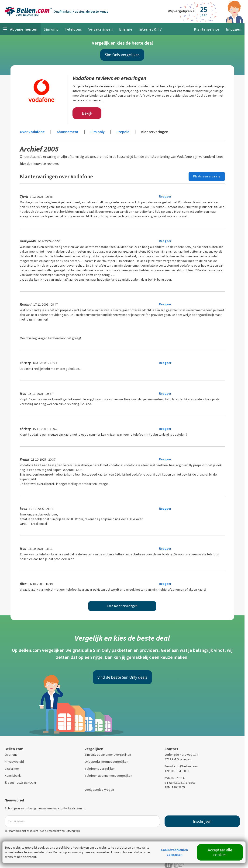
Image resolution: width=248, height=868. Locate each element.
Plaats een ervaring (207, 176)
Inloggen (234, 29)
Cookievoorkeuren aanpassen (174, 852)
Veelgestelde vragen (99, 790)
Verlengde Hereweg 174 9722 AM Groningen (181, 757)
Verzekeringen (100, 29)
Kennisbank (13, 776)
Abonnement (68, 132)
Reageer (165, 196)
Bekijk (87, 113)
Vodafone (184, 157)
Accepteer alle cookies (220, 852)
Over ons (11, 755)
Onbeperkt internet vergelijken (106, 762)
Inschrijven (202, 821)
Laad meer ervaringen (122, 606)
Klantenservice (207, 29)
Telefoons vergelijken (100, 769)
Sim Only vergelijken (122, 55)
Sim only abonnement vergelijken (108, 755)
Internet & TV (150, 29)
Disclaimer (12, 769)
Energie (126, 29)
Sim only (98, 132)
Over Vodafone (32, 132)
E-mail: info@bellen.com (181, 766)
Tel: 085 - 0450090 (177, 771)
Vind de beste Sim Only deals (122, 677)
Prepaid (123, 132)
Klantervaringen (155, 132)
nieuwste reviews (45, 164)
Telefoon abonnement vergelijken (108, 776)
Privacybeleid (14, 762)
